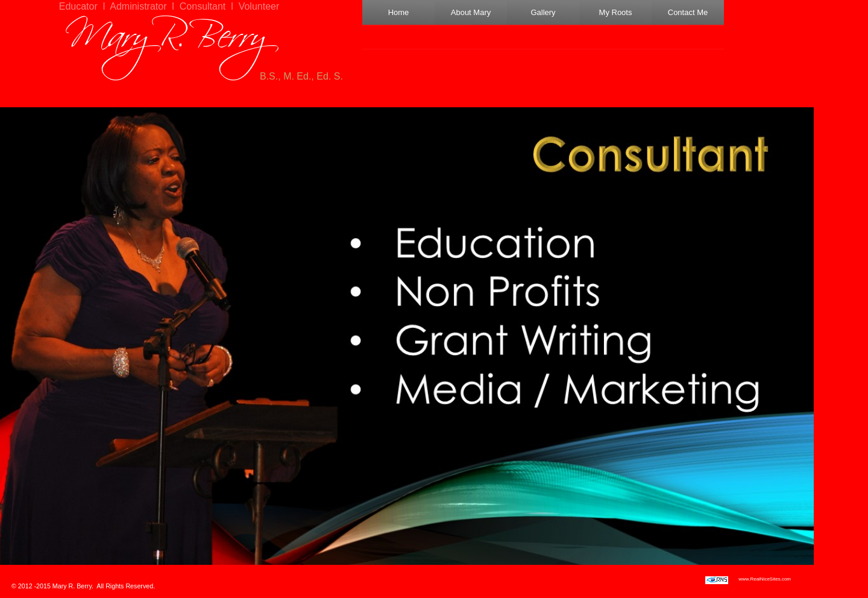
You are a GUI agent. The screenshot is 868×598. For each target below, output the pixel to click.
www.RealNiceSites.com (765, 579)
